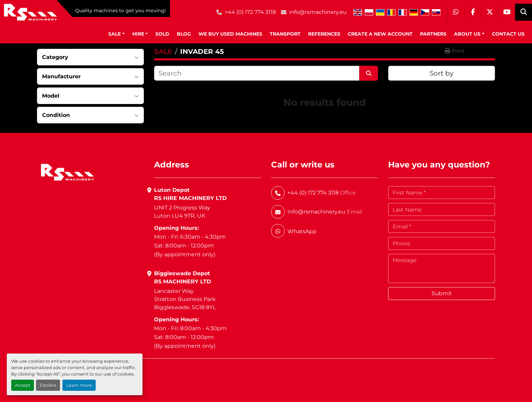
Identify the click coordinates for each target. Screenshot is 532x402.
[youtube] (507, 12)
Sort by (442, 73)
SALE (115, 34)
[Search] (257, 73)
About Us (467, 34)
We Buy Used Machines (230, 34)
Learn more (79, 385)
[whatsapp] (456, 12)
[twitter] (490, 12)
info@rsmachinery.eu (318, 12)
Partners (433, 34)
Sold (162, 34)
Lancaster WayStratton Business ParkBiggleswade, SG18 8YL (185, 299)
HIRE (138, 34)
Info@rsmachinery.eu (316, 212)
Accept (23, 385)
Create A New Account (380, 34)
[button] (117, 34)
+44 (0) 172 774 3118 (250, 12)
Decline (48, 385)
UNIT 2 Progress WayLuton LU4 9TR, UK (182, 212)
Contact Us (508, 34)
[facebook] (473, 12)
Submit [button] (442, 293)
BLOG (184, 34)
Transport (285, 34)
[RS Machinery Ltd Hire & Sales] (67, 172)
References (324, 34)
